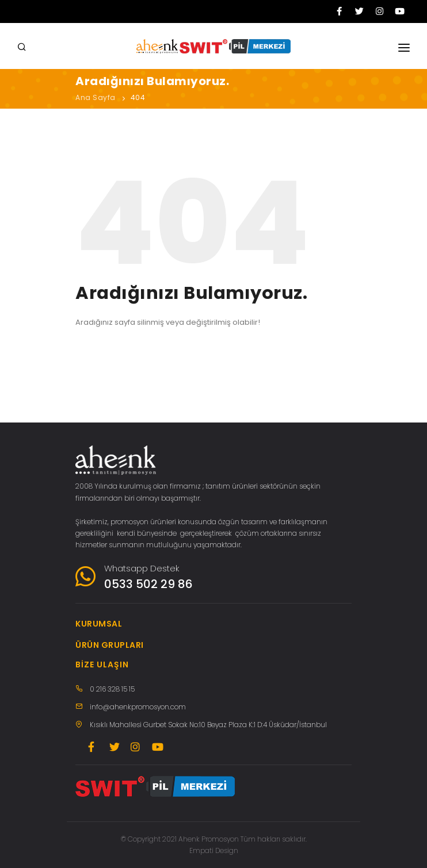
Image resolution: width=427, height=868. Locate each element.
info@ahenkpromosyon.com (138, 707)
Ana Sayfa (96, 97)
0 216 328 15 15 (112, 689)
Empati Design (214, 850)
